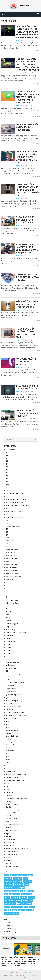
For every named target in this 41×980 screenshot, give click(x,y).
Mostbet (9, 748)
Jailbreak (8, 975)
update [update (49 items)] (31, 910)
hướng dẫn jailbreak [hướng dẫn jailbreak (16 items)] (12, 891)
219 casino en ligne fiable (14, 511)
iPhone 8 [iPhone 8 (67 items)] (32, 897)
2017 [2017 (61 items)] (7, 875)
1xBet (8, 485)
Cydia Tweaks (11, 665)
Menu (4, 14)
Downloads (32, 975)
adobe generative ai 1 (13, 603)
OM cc (8, 769)
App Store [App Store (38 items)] (8, 878)
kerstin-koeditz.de (12, 730)
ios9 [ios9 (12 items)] (6, 894)
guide (8, 698)
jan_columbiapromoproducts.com (17, 715)
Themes (9, 828)
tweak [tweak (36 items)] (25, 910)
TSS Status (22, 978)
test (7, 822)
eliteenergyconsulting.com (15, 674)
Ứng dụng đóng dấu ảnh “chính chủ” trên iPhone (27, 127)
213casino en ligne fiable (14, 502)
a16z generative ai (12, 600)
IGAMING (9, 709)
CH (7, 656)
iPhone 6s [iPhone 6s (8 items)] (15, 897)
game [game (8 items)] (26, 885)
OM (7, 766)
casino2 (9, 647)
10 (7, 455)
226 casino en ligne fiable (14, 517)
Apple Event (10, 612)
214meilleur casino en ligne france (17, 505)
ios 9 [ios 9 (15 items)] (11, 894)
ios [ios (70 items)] (21, 891)
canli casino (10, 635)
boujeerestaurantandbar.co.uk (16, 633)
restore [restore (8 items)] (14, 907)
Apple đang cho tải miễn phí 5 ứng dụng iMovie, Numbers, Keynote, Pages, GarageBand (28, 97)
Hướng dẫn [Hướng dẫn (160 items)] (21, 888)
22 (7, 514)
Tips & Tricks (10, 834)
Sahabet (9, 807)
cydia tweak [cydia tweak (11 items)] (9, 885)
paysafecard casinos (13, 777)
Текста (8, 860)
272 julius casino (12, 538)
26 (7, 532)
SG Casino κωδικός (12, 810)
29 (7, 544)
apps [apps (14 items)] (23, 875)
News (8, 760)
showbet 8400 (11, 813)
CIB (7, 659)
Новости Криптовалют (14, 851)
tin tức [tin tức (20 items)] (32, 907)
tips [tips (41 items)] (20, 910)
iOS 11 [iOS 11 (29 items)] (24, 894)
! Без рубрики (11, 449)
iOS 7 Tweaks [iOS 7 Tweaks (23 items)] (29, 891)
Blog (8, 627)
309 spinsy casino (12, 550)
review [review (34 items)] (20, 907)
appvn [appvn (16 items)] (25, 878)
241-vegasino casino (13, 526)
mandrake (19, 419)
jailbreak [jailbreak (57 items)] (18, 900)
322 (7, 562)
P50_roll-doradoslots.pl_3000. (16, 774)
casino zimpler (11, 641)
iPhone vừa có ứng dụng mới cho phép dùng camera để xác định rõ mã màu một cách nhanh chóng (27, 32)
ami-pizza (9, 606)
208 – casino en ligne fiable (15, 494)
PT (7, 786)
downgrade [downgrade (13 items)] (19, 885)
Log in (8, 923)
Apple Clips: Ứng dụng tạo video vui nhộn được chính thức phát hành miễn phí (28, 190)
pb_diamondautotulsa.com (15, 780)
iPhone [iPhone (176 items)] (7, 897)
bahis (8, 618)
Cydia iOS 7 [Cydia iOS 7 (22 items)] (27, 881)
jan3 (7, 721)
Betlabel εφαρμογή (12, 624)
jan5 (7, 727)
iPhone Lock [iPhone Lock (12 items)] (9, 900)
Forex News (10, 686)
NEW (8, 757)
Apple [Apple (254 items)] (17, 875)
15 (7, 470)
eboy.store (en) (11, 668)
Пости (8, 857)
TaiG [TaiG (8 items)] (26, 907)
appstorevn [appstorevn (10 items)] (18, 878)
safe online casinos (12, 804)
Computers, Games (12, 662)
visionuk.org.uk (11, 845)
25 (7, 529)
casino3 (9, 650)
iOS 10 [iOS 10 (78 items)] (17, 894)
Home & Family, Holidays (14, 701)
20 (7, 491)
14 (7, 467)
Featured (9, 677)
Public (8, 789)
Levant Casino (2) (12, 736)
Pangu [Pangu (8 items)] (7, 907)
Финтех (9, 863)
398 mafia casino (12, 579)
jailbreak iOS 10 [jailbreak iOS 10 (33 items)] (10, 904)
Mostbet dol (10, 751)
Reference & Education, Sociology (17, 798)
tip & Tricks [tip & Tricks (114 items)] (13, 910)
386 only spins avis (12, 573)
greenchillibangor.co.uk (14, 695)
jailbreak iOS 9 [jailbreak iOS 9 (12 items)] (27, 900)
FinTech (9, 680)
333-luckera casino (12, 567)
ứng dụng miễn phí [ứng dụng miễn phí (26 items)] (11, 913)
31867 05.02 (10, 556)
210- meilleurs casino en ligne (16, 499)
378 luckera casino (12, 570)
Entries (10, 926)
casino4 (9, 653)
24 (7, 523)
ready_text (10, 795)
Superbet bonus (11, 819)
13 (7, 464)
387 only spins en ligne (14, 576)
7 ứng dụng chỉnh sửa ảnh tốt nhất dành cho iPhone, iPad (26, 333)
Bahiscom (9, 621)
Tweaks (9, 837)
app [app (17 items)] (12, 875)
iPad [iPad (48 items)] (30, 894)
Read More (36, 51)
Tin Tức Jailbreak (12, 831)
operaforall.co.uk (12, 771)
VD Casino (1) (11, 842)
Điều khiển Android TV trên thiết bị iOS (27, 387)
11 (7, 458)
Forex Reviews (11, 689)
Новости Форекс (12, 854)
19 (7, 482)
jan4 (7, 724)
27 (7, 535)
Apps (8, 615)
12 (7, 461)
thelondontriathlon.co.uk (14, 825)
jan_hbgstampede (12, 718)
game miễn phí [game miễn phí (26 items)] (10, 888)
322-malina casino (12, 565)
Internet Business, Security (15, 712)
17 (7, 476)
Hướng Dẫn (10, 703)
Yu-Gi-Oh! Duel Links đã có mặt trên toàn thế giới (28, 277)
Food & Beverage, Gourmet (15, 683)
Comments (11, 929)
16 (7, 473)
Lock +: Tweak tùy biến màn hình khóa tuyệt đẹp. (27, 413)
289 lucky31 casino (12, 541)
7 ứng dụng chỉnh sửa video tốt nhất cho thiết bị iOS (27, 220)
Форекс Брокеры (12, 866)
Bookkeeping (10, 630)
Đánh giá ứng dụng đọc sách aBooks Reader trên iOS (27, 304)
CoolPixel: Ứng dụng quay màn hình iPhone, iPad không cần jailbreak (28, 249)
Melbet (8, 739)
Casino (8, 638)
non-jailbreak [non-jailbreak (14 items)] (27, 904)
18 (7, 479)
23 (7, 520)
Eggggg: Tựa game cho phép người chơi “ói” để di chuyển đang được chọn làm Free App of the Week (28, 65)
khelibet (9, 733)
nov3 (8, 763)
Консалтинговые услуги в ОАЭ (17, 848)
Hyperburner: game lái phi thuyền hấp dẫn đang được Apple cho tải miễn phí (27, 157)
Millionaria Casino (12, 745)
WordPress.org (11, 932)
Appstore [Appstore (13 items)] (29, 875)
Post (8, 783)
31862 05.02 (10, 553)
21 (7, 497)
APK (7, 609)
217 (7, 508)
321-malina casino (12, 559)
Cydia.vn (28, 973)
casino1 (9, 644)
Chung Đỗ (19, 40)
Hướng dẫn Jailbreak (13, 706)
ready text (9, 792)
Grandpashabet (11, 692)
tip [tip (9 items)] (6, 910)
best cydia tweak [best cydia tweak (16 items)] (10, 881)
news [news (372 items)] (19, 904)
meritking (9, 742)
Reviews (9, 801)
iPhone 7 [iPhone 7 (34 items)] (23, 897)
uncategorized (11, 839)
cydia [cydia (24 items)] (20, 881)
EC (7, 671)
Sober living (10, 816)
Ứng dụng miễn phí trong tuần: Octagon (27, 362)
